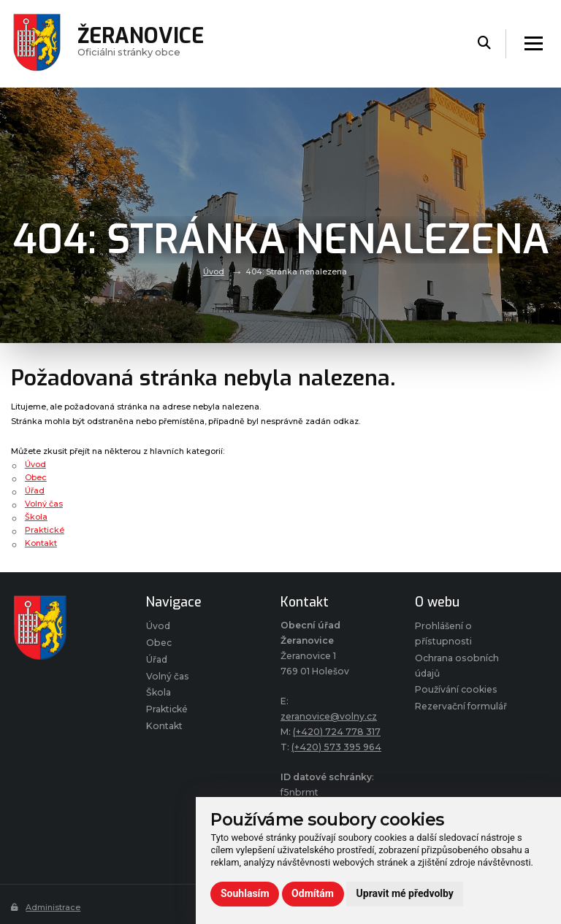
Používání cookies (456, 689)
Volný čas (44, 504)
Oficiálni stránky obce (141, 44)
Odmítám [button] (313, 893)
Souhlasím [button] (245, 893)
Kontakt (41, 543)
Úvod (214, 272)
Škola (36, 517)
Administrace (46, 907)
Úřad (35, 490)
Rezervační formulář (461, 706)
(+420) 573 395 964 (336, 747)
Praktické (45, 530)
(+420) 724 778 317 (337, 732)
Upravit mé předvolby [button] (405, 893)
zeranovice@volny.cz (329, 716)
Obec (36, 477)
